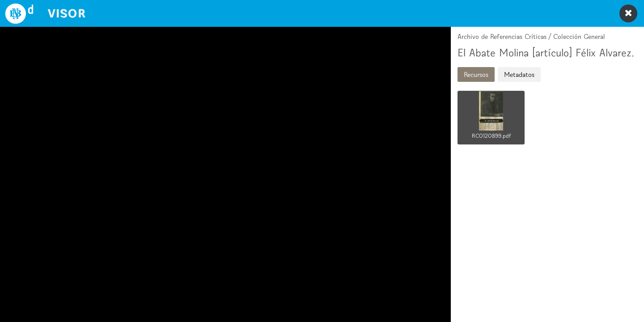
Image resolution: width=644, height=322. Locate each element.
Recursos (476, 74)
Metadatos (519, 74)
